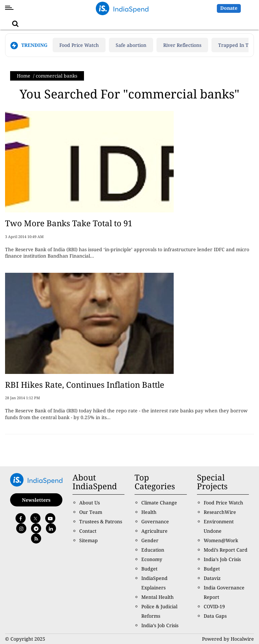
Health (149, 512)
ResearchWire (220, 512)
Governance (155, 521)
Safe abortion (131, 45)
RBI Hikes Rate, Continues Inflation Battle (85, 385)
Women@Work (221, 540)
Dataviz (212, 578)
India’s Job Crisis (160, 625)
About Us (90, 503)
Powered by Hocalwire (228, 639)
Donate (229, 8)
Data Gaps (215, 616)
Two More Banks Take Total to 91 (69, 223)
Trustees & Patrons (101, 521)
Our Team (91, 512)
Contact (88, 531)
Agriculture (154, 531)
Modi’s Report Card (226, 550)
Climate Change (159, 503)
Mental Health (157, 597)
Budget (149, 569)
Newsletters (36, 500)
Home (24, 76)
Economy (152, 559)
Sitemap (89, 540)
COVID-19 (214, 606)
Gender (150, 540)
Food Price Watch (79, 45)
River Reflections (182, 45)
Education (153, 550)
